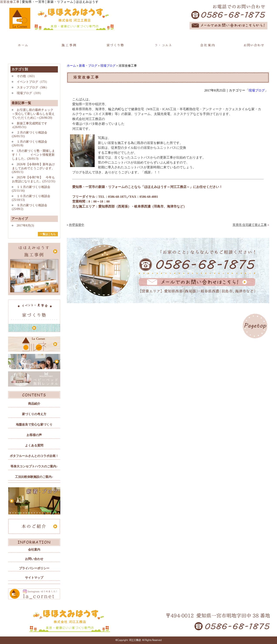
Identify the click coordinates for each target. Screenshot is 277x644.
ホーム (71, 66)
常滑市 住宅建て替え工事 (250, 225)
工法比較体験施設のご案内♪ (34, 477)
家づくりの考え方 (34, 414)
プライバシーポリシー (34, 568)
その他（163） (27, 76)
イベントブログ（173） (33, 82)
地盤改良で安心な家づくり (34, 425)
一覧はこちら (48, 234)
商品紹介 (34, 404)
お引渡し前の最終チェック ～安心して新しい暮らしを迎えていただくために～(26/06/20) (33, 114)
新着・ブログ (88, 66)
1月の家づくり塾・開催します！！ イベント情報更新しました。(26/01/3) (33, 155)
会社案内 (34, 550)
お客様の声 (34, 435)
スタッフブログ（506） (33, 87)
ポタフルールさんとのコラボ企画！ (34, 456)
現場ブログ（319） (30, 93)
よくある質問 (34, 445)
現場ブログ (108, 66)
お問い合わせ (34, 559)
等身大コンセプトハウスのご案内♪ (34, 466)
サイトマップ (34, 578)
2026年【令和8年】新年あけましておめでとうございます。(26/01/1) (33, 168)
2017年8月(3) (25, 226)
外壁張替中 (77, 225)
